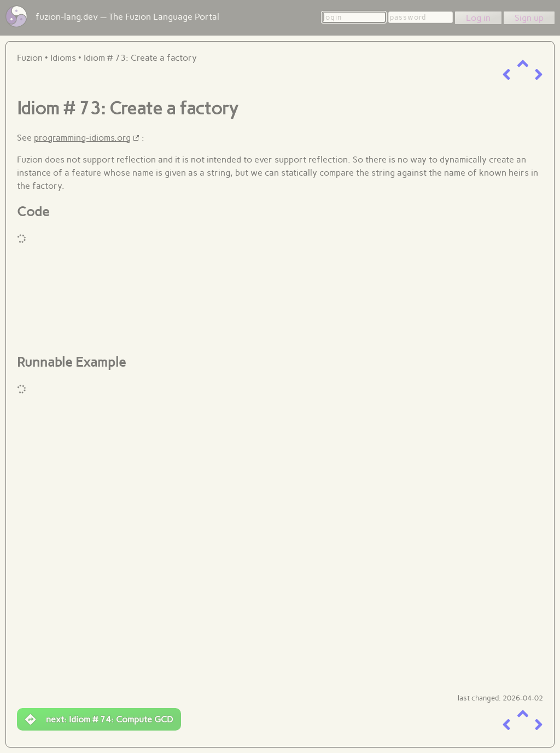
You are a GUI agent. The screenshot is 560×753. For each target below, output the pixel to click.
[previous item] (506, 75)
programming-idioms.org (82, 138)
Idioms (63, 58)
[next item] (539, 75)
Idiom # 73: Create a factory (140, 58)
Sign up (529, 18)
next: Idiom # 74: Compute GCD (99, 720)
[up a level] (523, 64)
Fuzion (30, 58)
